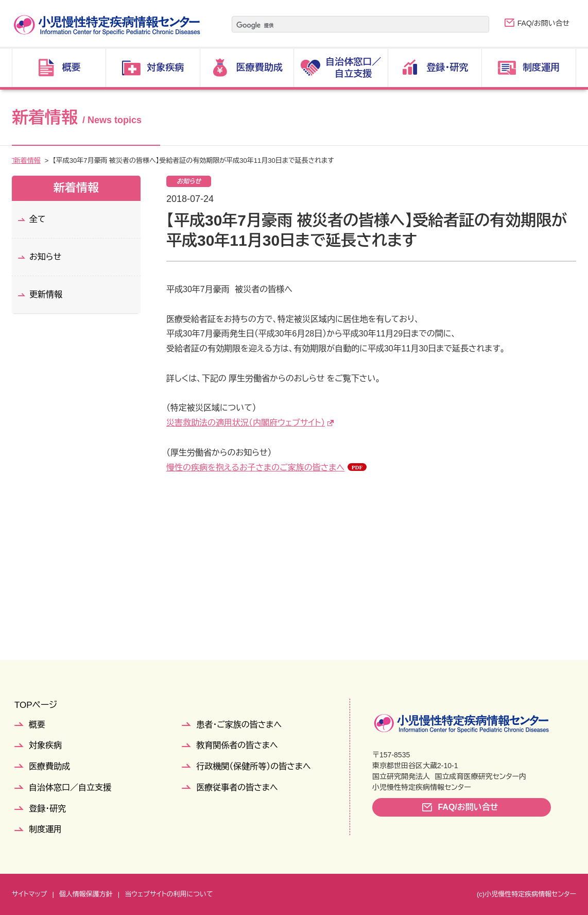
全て (38, 219)
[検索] (348, 25)
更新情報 (46, 294)
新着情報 (51, 160)
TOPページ (36, 705)
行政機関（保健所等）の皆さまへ (253, 766)
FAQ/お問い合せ (543, 23)
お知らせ (45, 257)
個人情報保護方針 (86, 894)
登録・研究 (47, 809)
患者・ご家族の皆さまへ (239, 725)
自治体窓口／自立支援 (70, 787)
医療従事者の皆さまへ (237, 787)
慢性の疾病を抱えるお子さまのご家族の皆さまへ (255, 468)
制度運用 (45, 829)
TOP (19, 160)
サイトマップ (29, 894)
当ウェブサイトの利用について (169, 894)
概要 (37, 725)
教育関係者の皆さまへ (237, 745)
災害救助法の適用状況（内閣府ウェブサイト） (246, 423)
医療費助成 (49, 766)
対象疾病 (45, 745)
